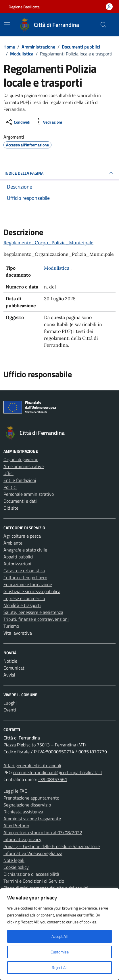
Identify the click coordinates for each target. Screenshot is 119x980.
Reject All (59, 967)
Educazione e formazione (28, 584)
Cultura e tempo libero (25, 577)
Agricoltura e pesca (22, 536)
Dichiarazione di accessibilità (31, 874)
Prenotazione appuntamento (31, 798)
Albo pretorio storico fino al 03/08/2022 (43, 832)
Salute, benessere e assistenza (33, 612)
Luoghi (10, 703)
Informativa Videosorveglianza (33, 853)
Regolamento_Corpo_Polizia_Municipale (48, 243)
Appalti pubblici (18, 557)
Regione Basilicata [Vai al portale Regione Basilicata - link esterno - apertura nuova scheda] (24, 7)
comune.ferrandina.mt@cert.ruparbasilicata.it (58, 772)
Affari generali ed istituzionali (32, 765)
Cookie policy (16, 867)
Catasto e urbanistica (24, 571)
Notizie (10, 661)
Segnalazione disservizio (27, 805)
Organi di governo (21, 459)
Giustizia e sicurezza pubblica (32, 591)
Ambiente (13, 543)
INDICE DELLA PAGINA (59, 173)
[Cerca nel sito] (103, 25)
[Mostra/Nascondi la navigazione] (7, 24)
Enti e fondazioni (20, 480)
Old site (11, 508)
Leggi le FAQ (16, 791)
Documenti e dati (20, 501)
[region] (59, 934)
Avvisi (9, 675)
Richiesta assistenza (23, 812)
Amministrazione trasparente (32, 819)
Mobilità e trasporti (22, 605)
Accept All (59, 936)
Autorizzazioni (17, 564)
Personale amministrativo (29, 494)
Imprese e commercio (24, 598)
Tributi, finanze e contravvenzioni (36, 619)
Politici (10, 487)
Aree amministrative (24, 466)
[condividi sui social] (18, 122)
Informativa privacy (22, 839)
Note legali (14, 860)
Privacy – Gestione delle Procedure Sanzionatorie (52, 846)
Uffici (8, 473)
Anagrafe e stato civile (25, 550)
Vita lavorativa (18, 633)
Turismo (11, 626)
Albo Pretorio (16, 826)
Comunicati (15, 668)
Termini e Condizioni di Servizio (34, 881)
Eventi (10, 710)
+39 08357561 (52, 779)
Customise (60, 952)
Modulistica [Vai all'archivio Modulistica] (57, 268)
